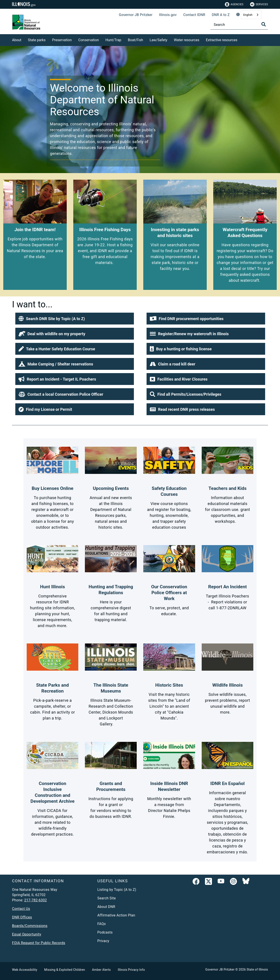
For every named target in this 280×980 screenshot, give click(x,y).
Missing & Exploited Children (65, 970)
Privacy (103, 941)
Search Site (107, 898)
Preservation (62, 40)
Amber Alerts (101, 970)
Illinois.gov (168, 15)
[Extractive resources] (241, 39)
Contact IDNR (194, 15)
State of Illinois (257, 969)
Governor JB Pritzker (136, 15)
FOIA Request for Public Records (39, 943)
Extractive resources (222, 40)
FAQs (102, 924)
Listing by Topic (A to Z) (117, 890)
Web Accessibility (25, 970)
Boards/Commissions (30, 926)
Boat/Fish (136, 40)
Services (259, 4)
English (248, 15)
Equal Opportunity (27, 934)
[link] (196, 882)
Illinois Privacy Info (131, 970)
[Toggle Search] (264, 24)
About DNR (106, 907)
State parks (37, 40)
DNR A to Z (221, 15)
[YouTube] (221, 882)
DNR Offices (22, 917)
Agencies (234, 4)
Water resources (187, 40)
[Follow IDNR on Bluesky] (246, 882)
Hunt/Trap (113, 40)
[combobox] (251, 15)
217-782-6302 (36, 900)
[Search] (239, 25)
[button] (75, 319)
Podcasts (105, 932)
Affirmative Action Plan (116, 915)
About (17, 40)
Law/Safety (158, 40)
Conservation (89, 40)
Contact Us (21, 909)
